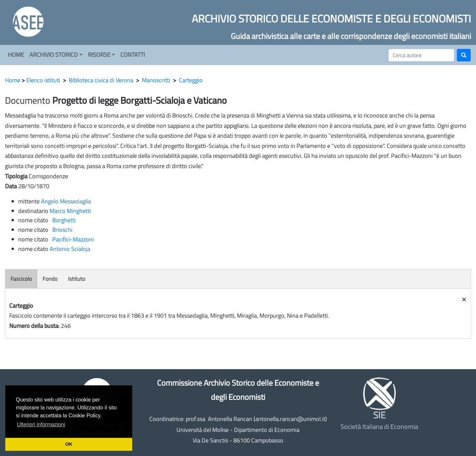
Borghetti (63, 220)
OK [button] (69, 444)
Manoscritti (156, 80)
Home (13, 80)
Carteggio (191, 80)
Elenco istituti (43, 80)
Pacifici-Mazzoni (72, 239)
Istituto (77, 279)
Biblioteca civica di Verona (101, 80)
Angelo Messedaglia (66, 201)
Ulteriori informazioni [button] (41, 424)
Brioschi (61, 230)
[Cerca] (421, 55)
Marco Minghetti (70, 211)
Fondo (50, 279)
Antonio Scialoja (70, 249)
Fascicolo (21, 279)
